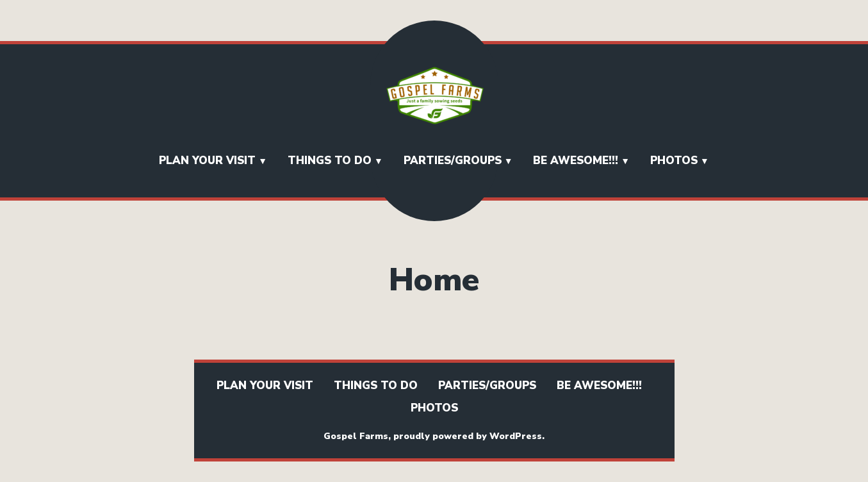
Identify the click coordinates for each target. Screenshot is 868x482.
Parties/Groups (453, 161)
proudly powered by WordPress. (469, 436)
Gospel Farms (356, 436)
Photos (674, 161)
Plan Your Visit (207, 161)
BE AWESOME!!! (576, 161)
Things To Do (330, 161)
